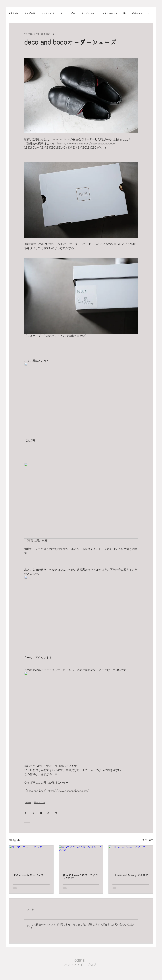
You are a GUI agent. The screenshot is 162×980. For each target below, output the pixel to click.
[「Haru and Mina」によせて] (131, 858)
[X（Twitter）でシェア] (33, 813)
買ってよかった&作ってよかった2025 (80, 877)
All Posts (13, 13)
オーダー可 (30, 13)
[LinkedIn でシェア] (41, 813)
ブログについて (89, 13)
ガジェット (137, 13)
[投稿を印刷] (56, 813)
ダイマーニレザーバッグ (28, 875)
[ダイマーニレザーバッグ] (31, 858)
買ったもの (39, 802)
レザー (72, 13)
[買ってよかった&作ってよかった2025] (81, 858)
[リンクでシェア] (48, 813)
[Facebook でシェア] (26, 813)
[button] (149, 13)
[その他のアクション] (136, 34)
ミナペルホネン (110, 13)
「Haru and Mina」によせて (130, 875)
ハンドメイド (48, 13)
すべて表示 (148, 840)
